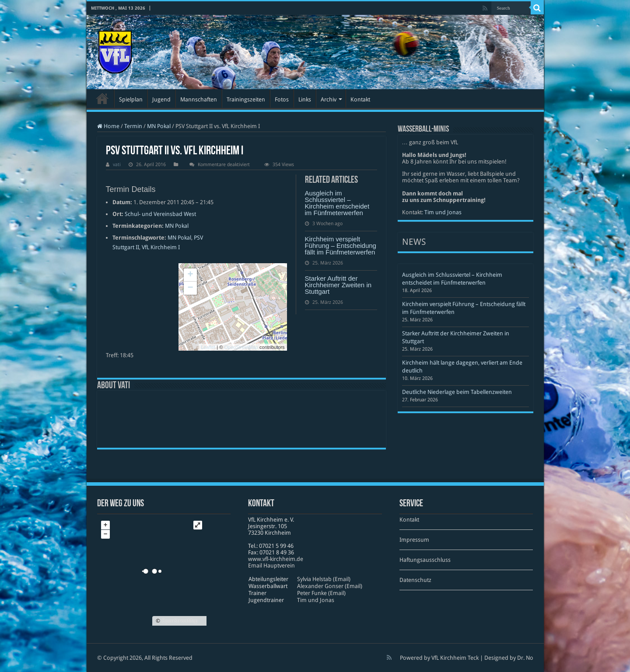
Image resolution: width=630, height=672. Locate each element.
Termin (133, 126)
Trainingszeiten (246, 99)
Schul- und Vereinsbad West (160, 214)
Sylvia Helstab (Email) (324, 579)
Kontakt (360, 99)
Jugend (161, 99)
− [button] (190, 288)
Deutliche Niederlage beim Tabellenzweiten (457, 392)
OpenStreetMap (241, 347)
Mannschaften (199, 99)
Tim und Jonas (443, 212)
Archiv (329, 99)
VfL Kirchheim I (161, 247)
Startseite (102, 98)
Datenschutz (415, 580)
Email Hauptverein (271, 566)
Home (108, 126)
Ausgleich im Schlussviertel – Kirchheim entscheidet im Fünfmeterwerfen (337, 203)
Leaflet (208, 347)
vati (117, 165)
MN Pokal (159, 126)
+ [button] (190, 275)
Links (305, 99)
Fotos (282, 99)
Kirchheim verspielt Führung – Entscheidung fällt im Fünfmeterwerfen (341, 245)
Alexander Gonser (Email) (330, 586)
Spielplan (131, 99)
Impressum (414, 540)
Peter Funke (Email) (321, 593)
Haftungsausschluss (425, 560)
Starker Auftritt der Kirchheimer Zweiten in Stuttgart (338, 285)
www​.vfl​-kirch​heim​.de (276, 559)
